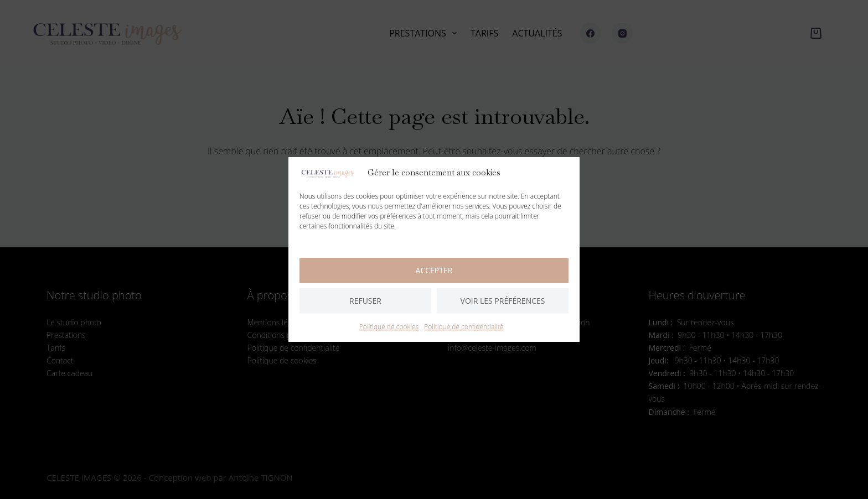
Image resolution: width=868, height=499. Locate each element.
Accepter (434, 270)
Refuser (365, 301)
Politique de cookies (389, 327)
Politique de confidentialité (464, 327)
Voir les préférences (503, 301)
